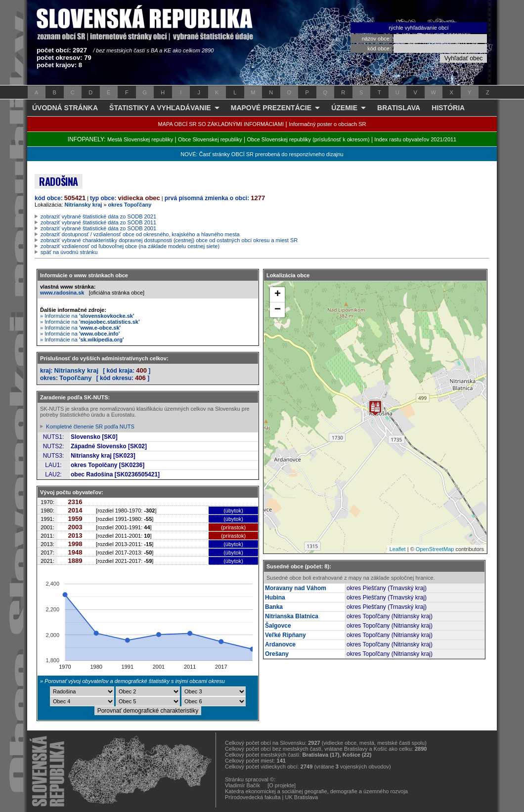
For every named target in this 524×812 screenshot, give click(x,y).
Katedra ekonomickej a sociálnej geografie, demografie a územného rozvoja (316, 791)
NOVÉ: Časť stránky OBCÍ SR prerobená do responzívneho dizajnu (262, 154)
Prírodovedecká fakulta (253, 797)
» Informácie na (87, 316)
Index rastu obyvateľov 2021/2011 (415, 139)
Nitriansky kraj (84, 205)
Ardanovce (280, 644)
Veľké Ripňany (285, 635)
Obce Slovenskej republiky (210, 139)
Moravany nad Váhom (296, 588)
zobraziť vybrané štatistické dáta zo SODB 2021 (98, 216)
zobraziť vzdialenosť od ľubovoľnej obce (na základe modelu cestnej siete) (130, 246)
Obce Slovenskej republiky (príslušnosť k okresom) (308, 139)
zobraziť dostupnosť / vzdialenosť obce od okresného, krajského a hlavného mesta (140, 234)
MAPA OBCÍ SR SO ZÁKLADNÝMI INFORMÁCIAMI (221, 124)
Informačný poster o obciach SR (327, 124)
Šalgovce (278, 626)
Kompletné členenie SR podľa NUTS (90, 427)
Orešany (277, 654)
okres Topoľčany (130, 205)
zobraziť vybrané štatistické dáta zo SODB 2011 (98, 222)
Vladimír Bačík (242, 785)
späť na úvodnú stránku (69, 252)
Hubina (275, 598)
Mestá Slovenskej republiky (140, 139)
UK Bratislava (302, 797)
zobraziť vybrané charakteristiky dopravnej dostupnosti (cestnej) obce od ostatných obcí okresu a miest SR (169, 240)
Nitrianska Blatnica (292, 616)
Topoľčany (75, 378)
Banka (274, 607)
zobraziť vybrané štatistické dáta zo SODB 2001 (98, 228)
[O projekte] (282, 785)
